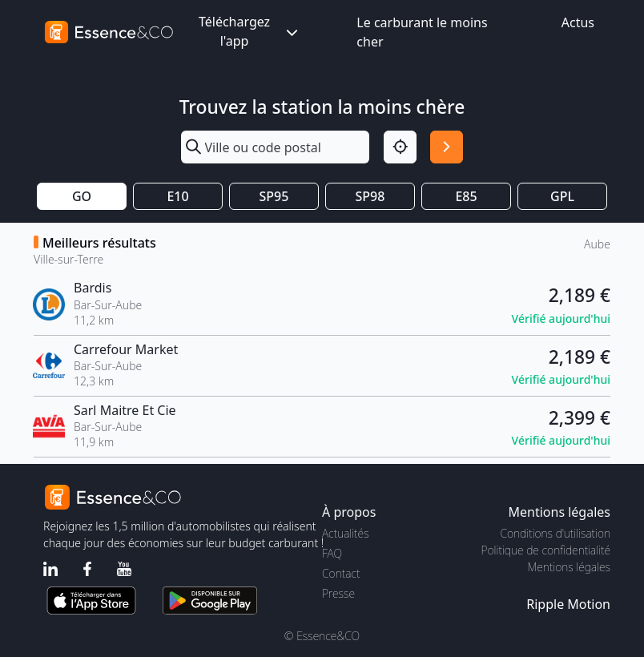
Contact (341, 573)
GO (82, 196)
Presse (338, 593)
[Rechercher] (447, 147)
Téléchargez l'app (250, 31)
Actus (578, 22)
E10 (177, 196)
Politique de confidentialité (546, 550)
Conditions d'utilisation (555, 533)
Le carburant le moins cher (422, 32)
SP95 (274, 196)
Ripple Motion (568, 604)
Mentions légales (569, 567)
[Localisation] (400, 147)
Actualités (346, 533)
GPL (562, 196)
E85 (466, 196)
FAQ (332, 553)
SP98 (370, 196)
